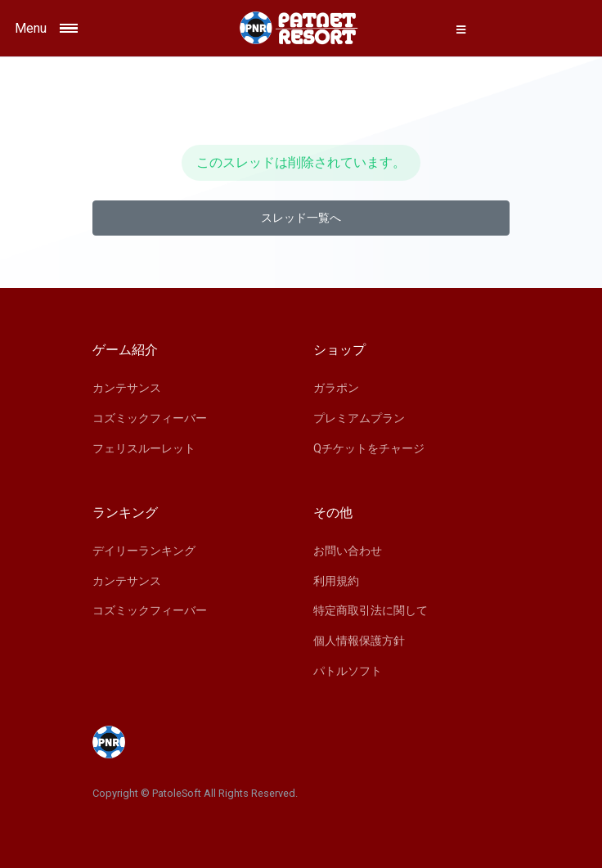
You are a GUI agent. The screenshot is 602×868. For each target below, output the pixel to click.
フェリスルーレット (144, 448)
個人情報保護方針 (359, 641)
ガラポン (336, 388)
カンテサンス (127, 388)
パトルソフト (348, 671)
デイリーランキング (144, 551)
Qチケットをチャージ (369, 448)
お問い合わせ (348, 551)
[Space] (301, 28)
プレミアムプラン (359, 418)
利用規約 (336, 581)
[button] (461, 29)
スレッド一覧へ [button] (301, 218)
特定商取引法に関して (371, 610)
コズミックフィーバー (150, 418)
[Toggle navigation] (85, 28)
